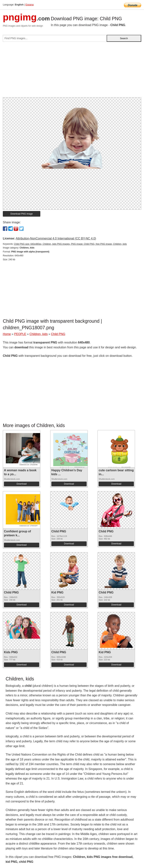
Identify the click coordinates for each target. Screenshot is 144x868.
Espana (30, 5)
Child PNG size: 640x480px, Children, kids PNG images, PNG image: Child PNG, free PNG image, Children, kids (70, 244)
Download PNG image (22, 214)
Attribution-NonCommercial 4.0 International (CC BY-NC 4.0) (56, 238)
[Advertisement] (72, 71)
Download (21, 484)
